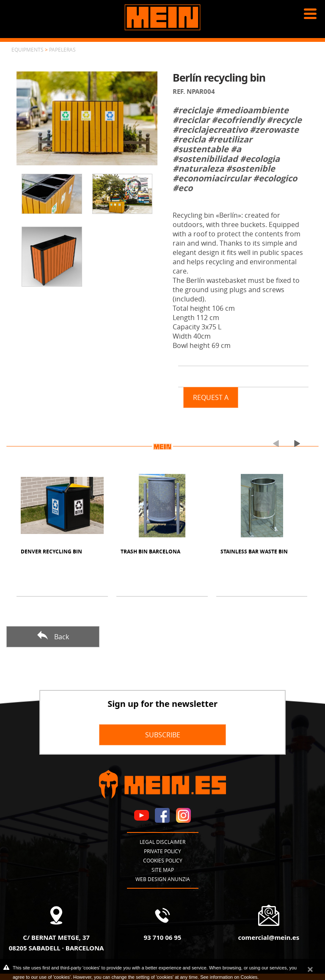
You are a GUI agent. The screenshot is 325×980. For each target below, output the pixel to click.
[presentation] (273, 443)
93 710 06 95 (163, 937)
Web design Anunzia (163, 879)
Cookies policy (163, 860)
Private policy (162, 851)
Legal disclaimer (162, 842)
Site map (163, 870)
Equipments (28, 49)
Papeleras (62, 49)
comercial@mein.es (269, 937)
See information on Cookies (229, 977)
